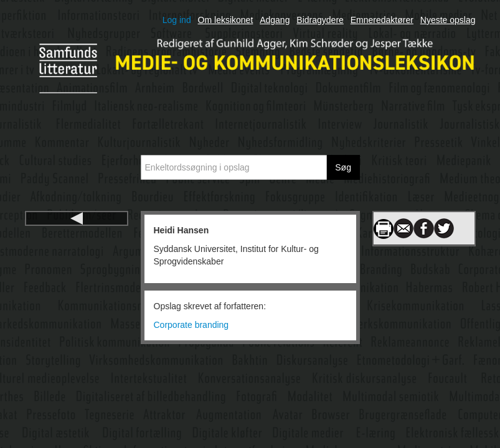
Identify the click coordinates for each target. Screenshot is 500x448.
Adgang (275, 20)
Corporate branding (191, 325)
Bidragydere (320, 20)
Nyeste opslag (448, 20)
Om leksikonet (226, 20)
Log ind (177, 20)
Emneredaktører (382, 20)
